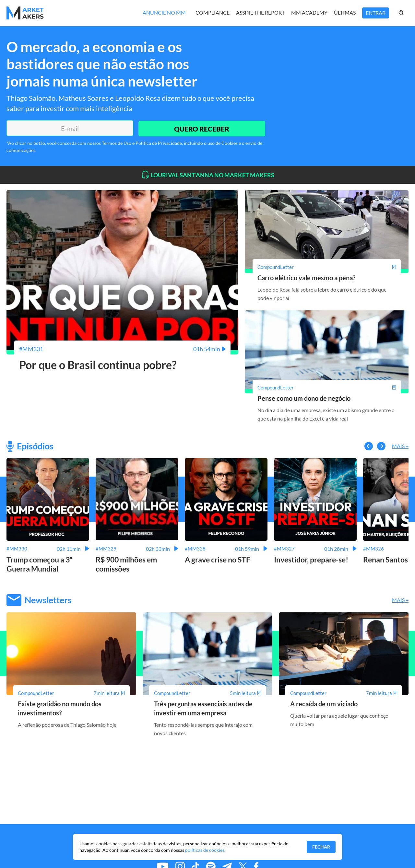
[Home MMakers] (25, 13)
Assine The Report (260, 12)
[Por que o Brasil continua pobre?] (122, 349)
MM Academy (309, 12)
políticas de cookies (205, 850)
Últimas (345, 12)
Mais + (400, 446)
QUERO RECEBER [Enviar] (201, 128)
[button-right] (381, 446)
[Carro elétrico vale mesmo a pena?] (327, 267)
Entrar (376, 13)
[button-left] (369, 446)
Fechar (321, 847)
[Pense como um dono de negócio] (327, 387)
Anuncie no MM (164, 12)
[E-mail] (69, 128)
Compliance (213, 12)
